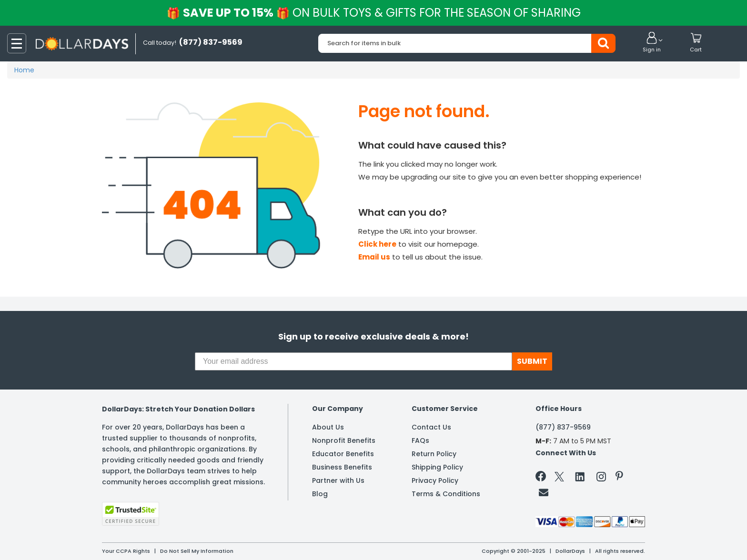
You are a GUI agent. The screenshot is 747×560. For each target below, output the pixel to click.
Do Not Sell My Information (197, 551)
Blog (320, 494)
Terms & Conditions (446, 494)
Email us (374, 257)
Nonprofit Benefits (344, 440)
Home (24, 70)
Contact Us (431, 427)
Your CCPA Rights (126, 551)
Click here (377, 244)
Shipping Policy (437, 467)
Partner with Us (338, 480)
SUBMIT (532, 361)
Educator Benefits (343, 454)
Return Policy (434, 454)
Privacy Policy (435, 480)
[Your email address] (353, 361)
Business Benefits (342, 467)
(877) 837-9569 (563, 427)
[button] (652, 43)
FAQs (420, 440)
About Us (328, 427)
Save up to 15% (374, 13)
